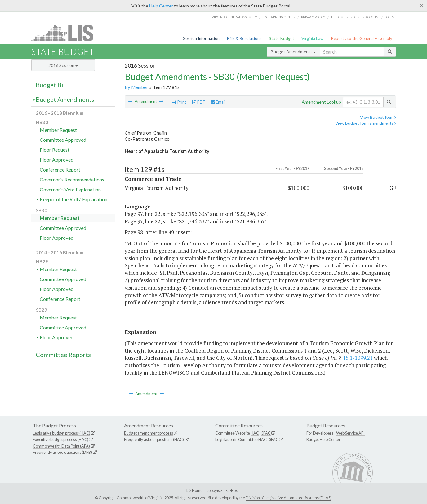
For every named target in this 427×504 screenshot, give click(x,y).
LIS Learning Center (279, 17)
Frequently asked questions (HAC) (154, 439)
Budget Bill (51, 85)
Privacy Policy (313, 17)
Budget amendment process (149, 433)
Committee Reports (63, 355)
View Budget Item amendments (366, 123)
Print (179, 102)
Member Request (58, 130)
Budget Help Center (323, 439)
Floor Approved (57, 160)
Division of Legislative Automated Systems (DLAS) (289, 498)
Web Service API (350, 433)
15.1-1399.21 (358, 358)
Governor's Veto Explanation (70, 189)
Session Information (201, 38)
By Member (136, 87)
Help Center (161, 6)
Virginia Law (312, 38)
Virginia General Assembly (234, 17)
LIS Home (194, 490)
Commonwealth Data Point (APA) (61, 446)
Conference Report (60, 169)
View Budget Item (378, 117)
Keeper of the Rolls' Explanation (73, 199)
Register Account (365, 17)
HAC (255, 433)
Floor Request (55, 150)
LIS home (338, 17)
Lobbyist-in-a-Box (222, 490)
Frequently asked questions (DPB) (62, 452)
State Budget (282, 38)
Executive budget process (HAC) (61, 439)
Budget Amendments (293, 52)
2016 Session (63, 65)
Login (389, 17)
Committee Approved (63, 140)
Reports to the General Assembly (362, 38)
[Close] (422, 5)
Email (218, 102)
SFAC (266, 433)
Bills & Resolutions (244, 38)
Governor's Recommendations (72, 179)
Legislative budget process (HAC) (62, 433)
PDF (199, 102)
